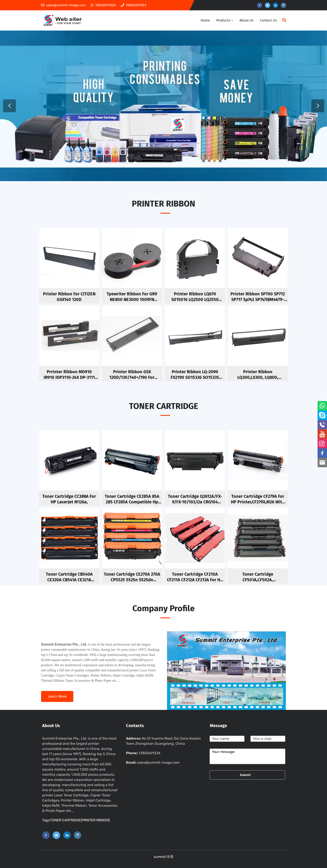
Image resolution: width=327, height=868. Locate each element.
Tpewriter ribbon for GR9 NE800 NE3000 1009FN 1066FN (132, 299)
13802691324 (150, 753)
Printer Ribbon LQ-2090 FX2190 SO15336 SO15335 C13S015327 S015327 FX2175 (195, 377)
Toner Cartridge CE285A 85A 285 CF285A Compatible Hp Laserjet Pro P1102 (132, 502)
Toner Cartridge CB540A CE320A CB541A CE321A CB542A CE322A (69, 580)
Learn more (57, 696)
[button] (9, 106)
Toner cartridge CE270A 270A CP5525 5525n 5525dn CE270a (132, 580)
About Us (246, 20)
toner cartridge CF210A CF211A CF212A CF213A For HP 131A (195, 580)
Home (205, 20)
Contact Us (268, 20)
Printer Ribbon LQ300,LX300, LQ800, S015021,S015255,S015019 (258, 377)
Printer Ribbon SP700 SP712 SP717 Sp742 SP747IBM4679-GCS (258, 299)
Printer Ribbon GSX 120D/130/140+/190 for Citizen (132, 377)
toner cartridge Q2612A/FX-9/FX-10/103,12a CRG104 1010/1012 (195, 502)
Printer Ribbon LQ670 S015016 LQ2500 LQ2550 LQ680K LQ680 (195, 299)
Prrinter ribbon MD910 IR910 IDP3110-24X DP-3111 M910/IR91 (69, 377)
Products (225, 20)
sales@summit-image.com (158, 762)
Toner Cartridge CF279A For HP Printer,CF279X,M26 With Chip (258, 502)
